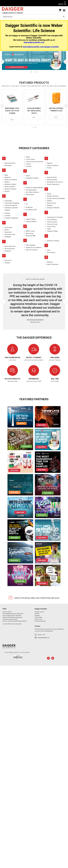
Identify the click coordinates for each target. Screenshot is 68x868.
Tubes (49, 229)
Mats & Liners (30, 231)
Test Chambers (52, 220)
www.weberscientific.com (34, 42)
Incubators (29, 207)
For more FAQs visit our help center (12, 624)
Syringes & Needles (53, 208)
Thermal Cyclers (52, 222)
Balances (8, 177)
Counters (8, 216)
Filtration (7, 263)
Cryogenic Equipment (11, 218)
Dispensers (8, 232)
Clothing (7, 213)
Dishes (7, 230)
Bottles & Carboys (10, 189)
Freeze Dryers (30, 159)
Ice (27, 204)
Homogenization (31, 190)
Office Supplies (31, 245)
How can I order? (7, 612)
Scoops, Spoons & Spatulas (56, 198)
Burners (7, 191)
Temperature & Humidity (55, 217)
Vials (48, 250)
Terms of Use (38, 619)
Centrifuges (8, 201)
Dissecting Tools (10, 234)
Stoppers (50, 205)
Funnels (28, 164)
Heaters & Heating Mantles (34, 188)
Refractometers (52, 180)
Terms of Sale (38, 617)
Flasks (28, 157)
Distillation (8, 237)
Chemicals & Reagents (12, 203)
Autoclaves (8, 165)
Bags (6, 175)
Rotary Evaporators (53, 184)
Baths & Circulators (11, 180)
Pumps (49, 168)
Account (37, 614)
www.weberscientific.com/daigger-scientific (41, 47)
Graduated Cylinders (32, 178)
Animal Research (10, 163)
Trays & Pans (51, 227)
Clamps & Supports (11, 205)
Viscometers (51, 252)
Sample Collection (53, 196)
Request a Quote (39, 612)
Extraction (8, 251)
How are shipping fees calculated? (12, 616)
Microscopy (30, 233)
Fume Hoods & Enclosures (34, 162)
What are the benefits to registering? (12, 617)
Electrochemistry (10, 246)
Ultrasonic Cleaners (53, 241)
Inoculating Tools (31, 210)
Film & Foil (8, 260)
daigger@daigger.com (44, 638)
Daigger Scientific (15, 10)
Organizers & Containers (34, 247)
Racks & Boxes (52, 177)
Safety (49, 194)
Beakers (7, 182)
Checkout (37, 616)
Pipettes (50, 163)
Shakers (49, 201)
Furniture (29, 166)
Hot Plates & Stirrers (32, 192)
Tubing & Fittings (52, 231)
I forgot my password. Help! (10, 619)
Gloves (28, 176)
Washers (50, 262)
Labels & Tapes (31, 219)
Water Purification (53, 264)
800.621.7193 (41, 635)
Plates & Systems (53, 165)
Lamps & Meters (31, 221)
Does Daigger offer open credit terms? (13, 614)
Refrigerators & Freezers (55, 182)
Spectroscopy (51, 203)
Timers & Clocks (52, 224)
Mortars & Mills (31, 236)
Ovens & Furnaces (32, 250)
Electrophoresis (10, 249)
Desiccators (8, 227)
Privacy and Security (40, 621)
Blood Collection (10, 187)
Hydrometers (30, 195)
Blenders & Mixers (10, 184)
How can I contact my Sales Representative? (15, 621)
